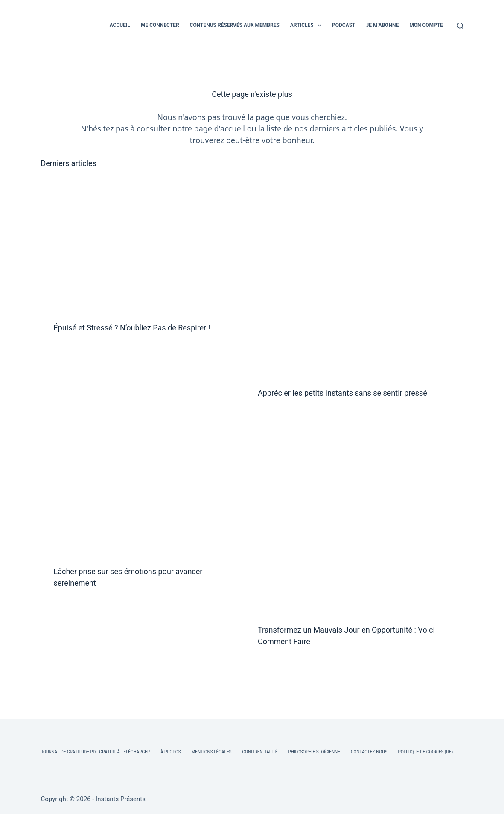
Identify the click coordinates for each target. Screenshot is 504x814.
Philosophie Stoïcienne (314, 752)
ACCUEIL (120, 25)
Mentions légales (212, 752)
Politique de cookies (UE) (426, 752)
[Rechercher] (460, 26)
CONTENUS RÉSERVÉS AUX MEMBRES (235, 25)
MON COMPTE (426, 25)
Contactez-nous (369, 752)
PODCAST (344, 25)
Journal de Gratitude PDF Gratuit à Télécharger (96, 752)
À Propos (170, 752)
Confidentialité (260, 752)
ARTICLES (307, 26)
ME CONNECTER (160, 25)
